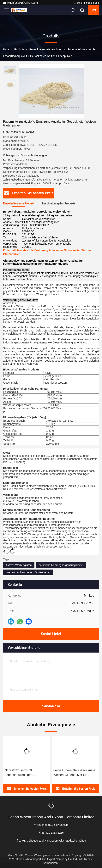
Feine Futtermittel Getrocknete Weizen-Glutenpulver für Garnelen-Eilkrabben (74, 773)
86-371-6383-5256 (86, 3)
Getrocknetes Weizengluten (46, 49)
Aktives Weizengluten (19, 565)
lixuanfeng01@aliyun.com (20, 3)
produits (19, 49)
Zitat (93, 10)
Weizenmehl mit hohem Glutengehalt (28, 572)
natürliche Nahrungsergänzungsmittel (61, 565)
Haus (6, 49)
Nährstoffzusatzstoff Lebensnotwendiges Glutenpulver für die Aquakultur (26, 773)
